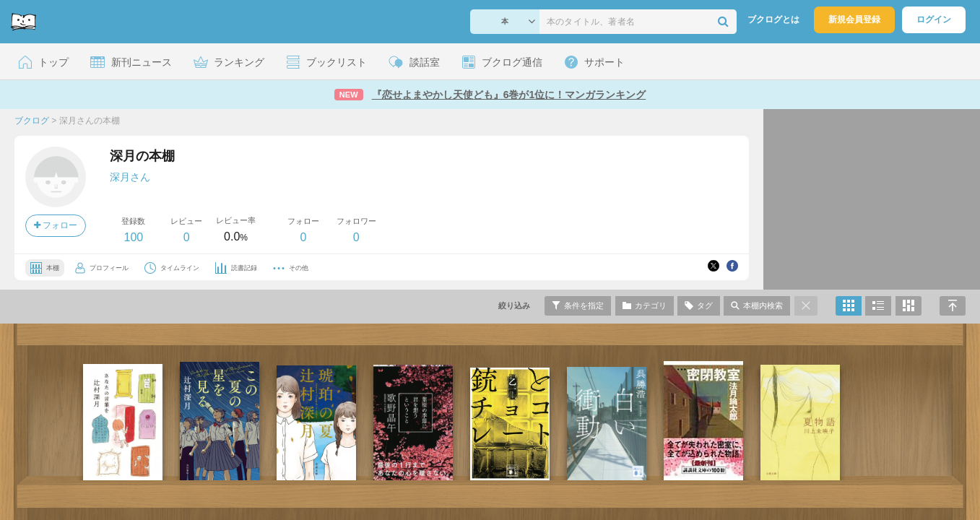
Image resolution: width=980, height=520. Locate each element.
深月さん (130, 177)
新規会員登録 (854, 19)
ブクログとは (773, 19)
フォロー (56, 225)
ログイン (934, 19)
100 (133, 237)
